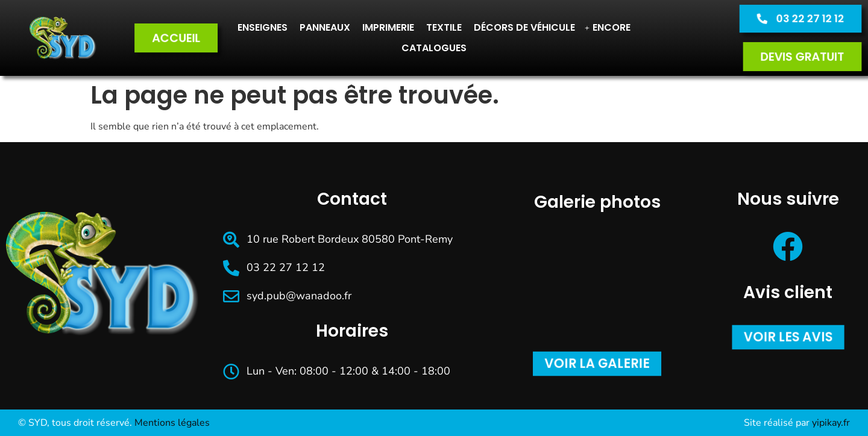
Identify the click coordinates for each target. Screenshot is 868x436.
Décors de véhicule (524, 27)
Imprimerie (388, 27)
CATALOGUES (434, 48)
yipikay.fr (831, 423)
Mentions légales (172, 423)
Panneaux (325, 27)
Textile (444, 27)
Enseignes (263, 27)
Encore (608, 27)
